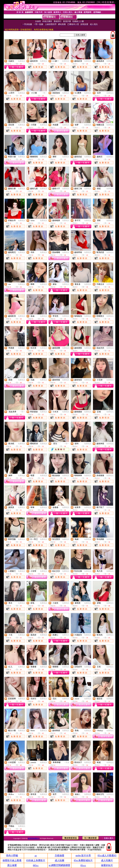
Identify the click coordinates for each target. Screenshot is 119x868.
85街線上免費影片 (36, 860)
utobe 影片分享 (83, 855)
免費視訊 (22, 61)
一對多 (67, 762)
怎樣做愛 (59, 855)
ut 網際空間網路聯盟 (59, 865)
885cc (36, 865)
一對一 (44, 93)
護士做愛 (12, 865)
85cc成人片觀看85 (107, 855)
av (36, 856)
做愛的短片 (107, 865)
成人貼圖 (59, 860)
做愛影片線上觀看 (12, 860)
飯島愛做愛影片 (34, 838)
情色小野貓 (12, 855)
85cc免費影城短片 (83, 860)
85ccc (83, 865)
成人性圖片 (107, 860)
